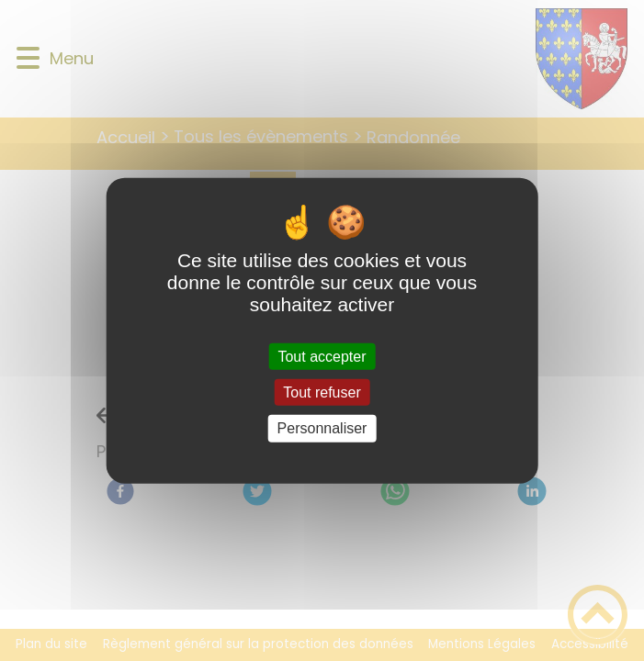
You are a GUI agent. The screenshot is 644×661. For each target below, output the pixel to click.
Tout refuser (322, 392)
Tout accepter (322, 357)
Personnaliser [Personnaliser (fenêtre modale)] (322, 428)
